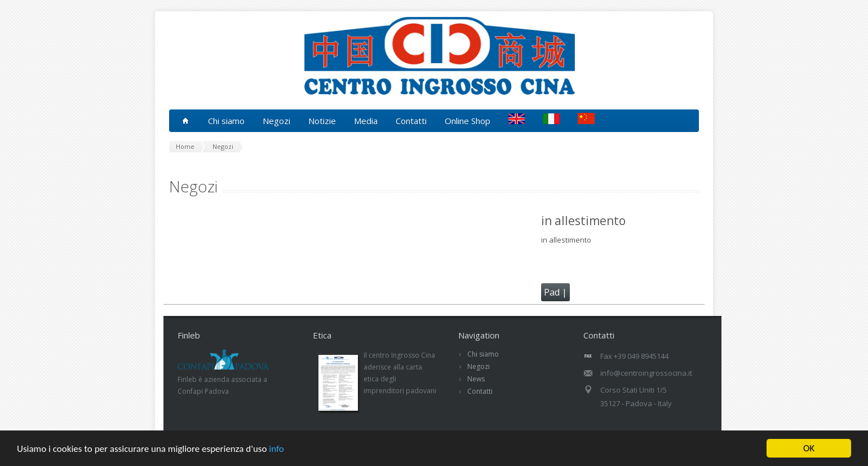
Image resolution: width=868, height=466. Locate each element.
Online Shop (468, 121)
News (476, 379)
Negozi (479, 366)
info (276, 453)
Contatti (411, 121)
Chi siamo (483, 354)
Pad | (555, 292)
